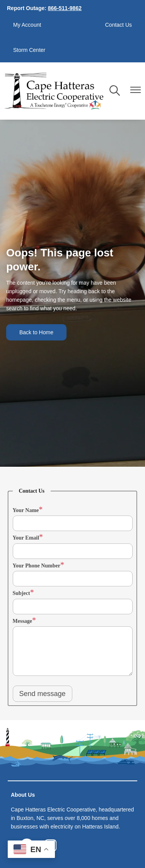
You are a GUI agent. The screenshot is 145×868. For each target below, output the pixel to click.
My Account (27, 25)
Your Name (26, 510)
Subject (21, 593)
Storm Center (29, 50)
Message (23, 621)
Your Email (26, 538)
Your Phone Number (37, 566)
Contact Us (119, 25)
